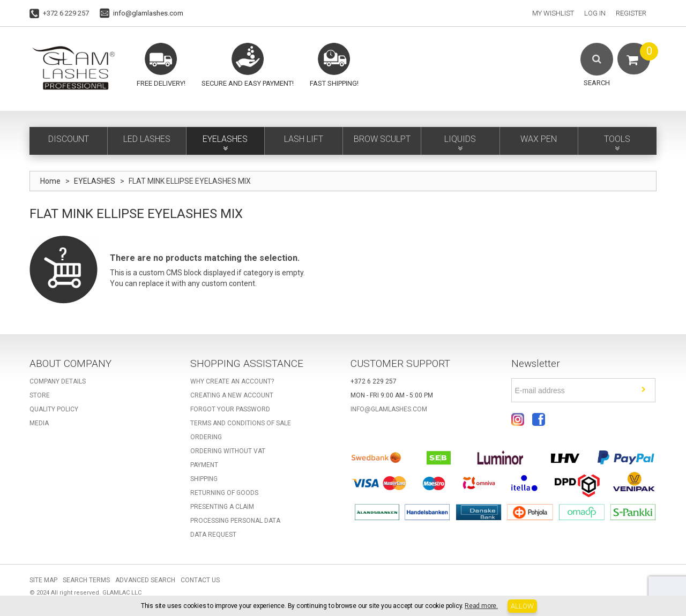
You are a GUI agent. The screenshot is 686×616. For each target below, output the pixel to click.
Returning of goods (224, 493)
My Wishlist (553, 13)
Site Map (43, 580)
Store (40, 395)
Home (50, 181)
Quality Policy (54, 409)
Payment (204, 465)
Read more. (481, 606)
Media (39, 423)
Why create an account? (232, 381)
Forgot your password (230, 409)
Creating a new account (232, 395)
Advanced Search (145, 580)
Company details (58, 381)
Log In (595, 13)
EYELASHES (95, 181)
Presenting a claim (222, 507)
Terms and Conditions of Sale (241, 423)
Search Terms (86, 580)
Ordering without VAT (228, 451)
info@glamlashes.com (148, 13)
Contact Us (200, 580)
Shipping (204, 479)
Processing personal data (235, 521)
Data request (213, 535)
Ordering (206, 437)
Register (631, 13)
